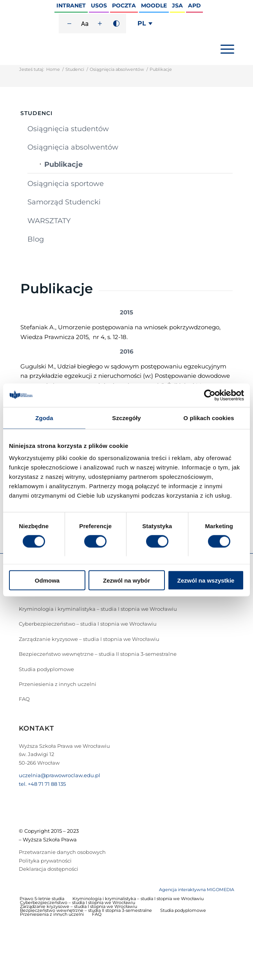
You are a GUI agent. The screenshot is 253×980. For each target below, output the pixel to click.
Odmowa (47, 580)
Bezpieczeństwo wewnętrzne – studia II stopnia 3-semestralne (98, 654)
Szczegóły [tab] (126, 418)
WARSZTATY (49, 221)
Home (53, 69)
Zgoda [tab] (44, 418)
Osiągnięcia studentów (68, 129)
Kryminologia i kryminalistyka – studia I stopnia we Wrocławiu (98, 609)
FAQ (24, 699)
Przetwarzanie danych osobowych (62, 852)
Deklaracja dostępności (49, 869)
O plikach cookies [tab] (209, 418)
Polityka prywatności (45, 861)
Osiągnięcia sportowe (66, 184)
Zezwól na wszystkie (206, 580)
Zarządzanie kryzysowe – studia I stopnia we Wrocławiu (89, 639)
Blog (36, 239)
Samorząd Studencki (64, 202)
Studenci (75, 69)
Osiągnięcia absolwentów (117, 69)
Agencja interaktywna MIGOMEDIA (197, 890)
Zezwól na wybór (127, 580)
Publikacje (63, 164)
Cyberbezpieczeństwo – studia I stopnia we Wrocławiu (88, 624)
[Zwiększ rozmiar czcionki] (100, 23)
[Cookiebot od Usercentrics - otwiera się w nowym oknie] (210, 395)
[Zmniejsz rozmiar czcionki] (69, 23)
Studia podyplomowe (46, 669)
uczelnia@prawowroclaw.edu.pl (60, 775)
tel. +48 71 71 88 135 (42, 784)
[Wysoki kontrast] (116, 23)
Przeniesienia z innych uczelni (58, 684)
